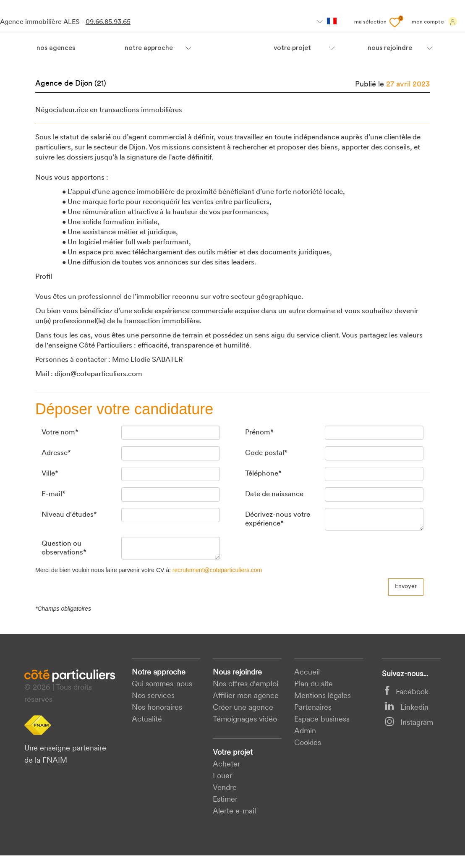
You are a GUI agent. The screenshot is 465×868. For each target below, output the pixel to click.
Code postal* (266, 453)
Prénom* (259, 433)
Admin (305, 731)
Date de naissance (274, 494)
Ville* (50, 474)
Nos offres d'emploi (246, 684)
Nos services (153, 696)
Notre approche (149, 48)
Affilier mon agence (246, 696)
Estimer (225, 800)
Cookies (308, 743)
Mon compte (435, 21)
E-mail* (54, 494)
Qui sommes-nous (162, 684)
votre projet (292, 48)
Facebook (407, 692)
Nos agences (56, 48)
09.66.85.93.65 (108, 22)
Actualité (147, 720)
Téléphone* (263, 474)
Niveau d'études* (69, 515)
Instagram (409, 723)
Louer (222, 776)
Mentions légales (323, 696)
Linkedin (407, 708)
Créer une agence (243, 708)
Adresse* (56, 453)
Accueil (307, 673)
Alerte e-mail (234, 812)
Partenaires (313, 708)
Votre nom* (60, 433)
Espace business (322, 720)
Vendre (225, 788)
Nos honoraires (157, 708)
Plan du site (313, 684)
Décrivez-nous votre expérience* (278, 519)
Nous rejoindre (237, 673)
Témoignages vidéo (245, 720)
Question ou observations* (64, 548)
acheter (226, 765)
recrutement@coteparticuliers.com (217, 570)
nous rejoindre (390, 48)
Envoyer (406, 587)
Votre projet (233, 753)
